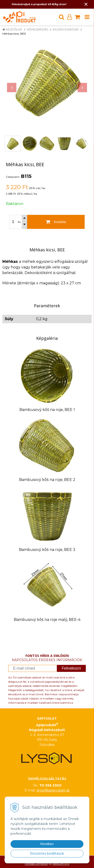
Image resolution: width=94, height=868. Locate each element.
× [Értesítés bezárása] (86, 4)
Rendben (47, 844)
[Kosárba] (56, 222)
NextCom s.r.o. (61, 864)
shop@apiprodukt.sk (53, 790)
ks (19, 222)
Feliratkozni (71, 668)
